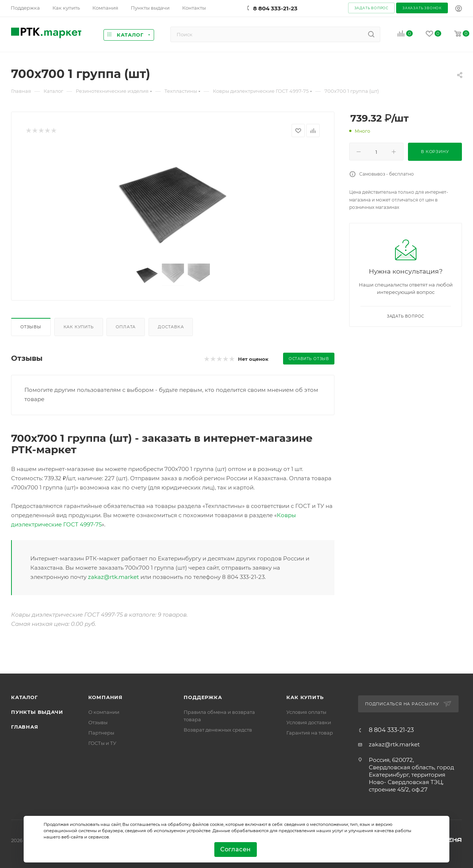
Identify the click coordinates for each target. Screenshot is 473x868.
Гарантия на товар (310, 733)
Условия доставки (309, 722)
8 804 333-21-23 (275, 8)
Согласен (236, 849)
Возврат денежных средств (218, 730)
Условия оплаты (306, 712)
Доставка (171, 327)
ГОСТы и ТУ (102, 743)
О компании (104, 712)
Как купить (79, 327)
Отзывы (31, 327)
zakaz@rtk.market (113, 577)
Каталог (25, 697)
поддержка (203, 697)
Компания (106, 697)
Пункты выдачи (37, 712)
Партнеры (101, 733)
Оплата (126, 327)
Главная (25, 727)
